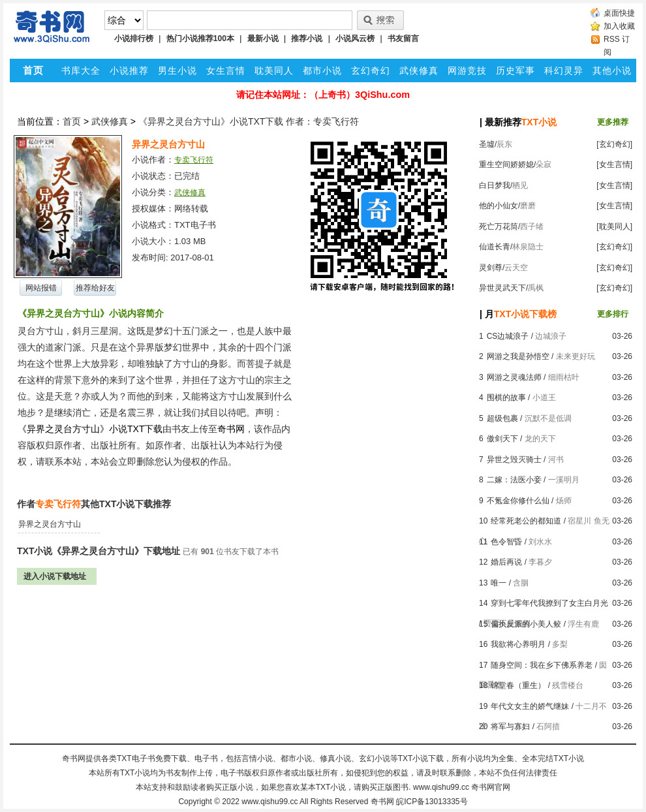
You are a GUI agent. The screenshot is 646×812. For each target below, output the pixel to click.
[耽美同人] (614, 226)
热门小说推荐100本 (200, 39)
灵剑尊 (491, 268)
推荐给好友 (95, 288)
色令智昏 (506, 542)
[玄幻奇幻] (614, 144)
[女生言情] (614, 164)
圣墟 (487, 144)
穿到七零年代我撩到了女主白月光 (549, 603)
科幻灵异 (564, 70)
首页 (72, 121)
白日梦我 (495, 185)
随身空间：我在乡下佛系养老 (542, 665)
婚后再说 (506, 562)
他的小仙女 (499, 206)
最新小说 (263, 39)
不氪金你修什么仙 (518, 501)
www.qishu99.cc (269, 802)
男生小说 (177, 70)
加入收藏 (619, 26)
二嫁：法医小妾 (514, 480)
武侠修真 (419, 70)
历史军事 (515, 70)
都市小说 (322, 70)
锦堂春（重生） (518, 685)
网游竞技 (467, 70)
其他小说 (612, 70)
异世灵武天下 (502, 288)
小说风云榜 (355, 39)
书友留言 (403, 39)
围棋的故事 (506, 398)
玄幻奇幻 (371, 70)
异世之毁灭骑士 (514, 460)
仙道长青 (495, 247)
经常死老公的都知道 (526, 521)
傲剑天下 (502, 439)
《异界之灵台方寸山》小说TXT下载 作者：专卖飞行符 (249, 121)
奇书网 (382, 802)
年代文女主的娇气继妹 (530, 706)
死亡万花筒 (499, 226)
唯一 (499, 583)
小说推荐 (129, 70)
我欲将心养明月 (518, 644)
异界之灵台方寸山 (50, 524)
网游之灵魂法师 (514, 377)
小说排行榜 (134, 39)
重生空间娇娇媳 (506, 164)
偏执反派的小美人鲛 (526, 624)
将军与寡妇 (510, 726)
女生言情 (226, 70)
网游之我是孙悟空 (518, 356)
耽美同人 (274, 70)
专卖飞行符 (194, 160)
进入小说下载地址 (55, 576)
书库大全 (81, 70)
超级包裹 (502, 418)
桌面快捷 (619, 13)
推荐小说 (307, 39)
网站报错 (41, 288)
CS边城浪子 (508, 336)
